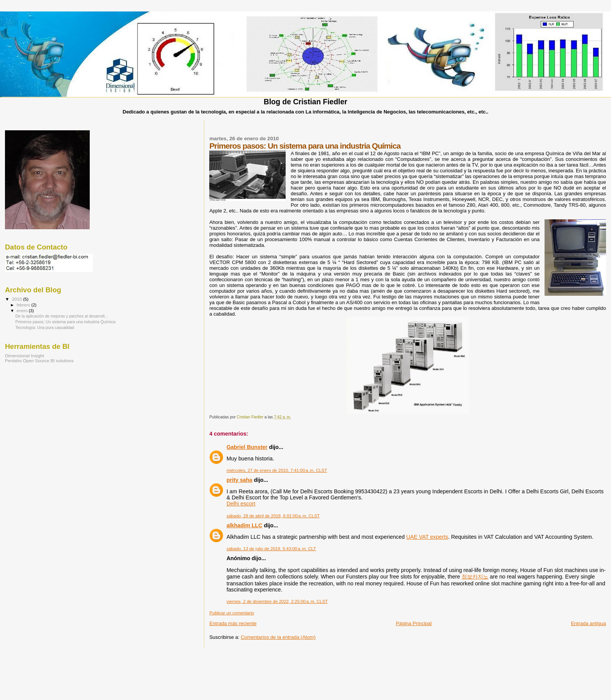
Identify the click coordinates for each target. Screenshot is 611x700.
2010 (17, 299)
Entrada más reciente (233, 623)
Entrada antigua (588, 623)
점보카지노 (475, 577)
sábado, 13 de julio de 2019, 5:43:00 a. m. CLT (271, 549)
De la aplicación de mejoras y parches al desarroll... (61, 316)
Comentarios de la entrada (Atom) (278, 637)
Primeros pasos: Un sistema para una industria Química (65, 322)
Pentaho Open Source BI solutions (39, 361)
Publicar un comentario (232, 613)
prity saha (239, 480)
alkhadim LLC (244, 525)
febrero (24, 305)
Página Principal (414, 623)
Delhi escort (241, 504)
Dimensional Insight (24, 356)
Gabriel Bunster (247, 447)
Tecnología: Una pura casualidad (45, 327)
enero (23, 311)
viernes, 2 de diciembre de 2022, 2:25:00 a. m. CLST (277, 601)
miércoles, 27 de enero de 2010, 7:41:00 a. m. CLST (277, 470)
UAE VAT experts (427, 537)
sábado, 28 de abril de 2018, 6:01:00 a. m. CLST (273, 516)
